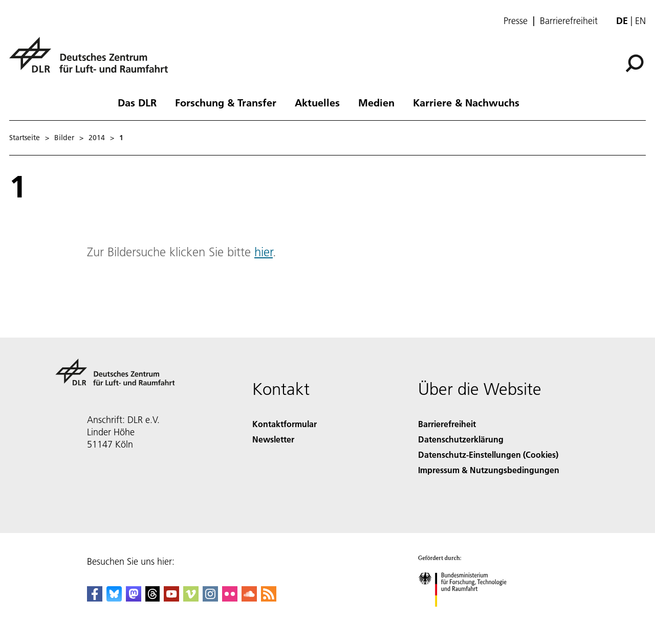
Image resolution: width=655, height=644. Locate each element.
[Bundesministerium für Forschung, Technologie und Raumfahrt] (468, 616)
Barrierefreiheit (569, 21)
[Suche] (635, 63)
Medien (376, 102)
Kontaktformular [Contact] (285, 424)
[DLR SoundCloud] (249, 598)
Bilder (64, 138)
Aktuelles (317, 102)
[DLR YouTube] (171, 598)
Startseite (25, 138)
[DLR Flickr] (230, 598)
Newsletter (273, 439)
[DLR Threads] (152, 598)
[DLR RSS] (269, 598)
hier (264, 252)
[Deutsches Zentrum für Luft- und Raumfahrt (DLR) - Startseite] (93, 61)
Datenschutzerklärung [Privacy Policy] (461, 439)
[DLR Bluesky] (114, 598)
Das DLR (137, 102)
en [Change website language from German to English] (640, 21)
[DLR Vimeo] (191, 598)
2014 (97, 138)
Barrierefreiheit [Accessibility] (447, 424)
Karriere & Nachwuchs (466, 102)
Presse (516, 21)
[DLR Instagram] (210, 598)
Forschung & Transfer (226, 102)
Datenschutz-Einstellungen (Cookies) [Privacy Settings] (488, 454)
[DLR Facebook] (95, 598)
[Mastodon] (134, 598)
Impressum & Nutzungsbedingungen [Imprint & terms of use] (489, 470)
